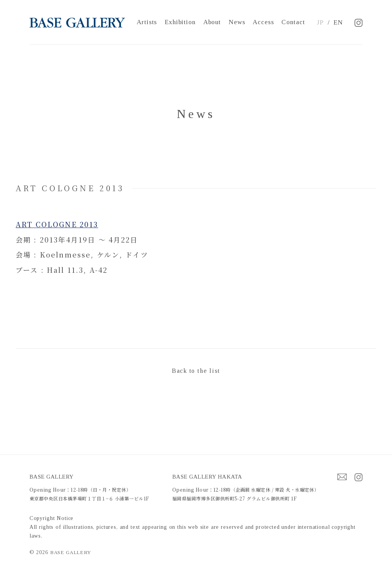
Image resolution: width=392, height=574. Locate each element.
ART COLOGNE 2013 (57, 224)
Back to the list (196, 371)
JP (320, 22)
